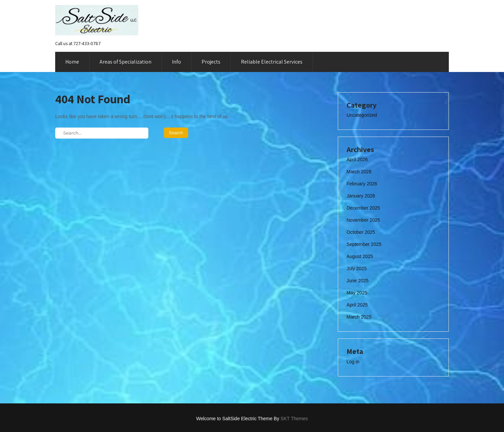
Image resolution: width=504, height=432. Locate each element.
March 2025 (359, 317)
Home (72, 62)
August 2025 (360, 256)
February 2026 (362, 184)
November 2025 (363, 220)
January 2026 (361, 196)
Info (176, 62)
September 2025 (364, 244)
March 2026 (359, 172)
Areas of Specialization (125, 62)
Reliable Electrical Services (272, 62)
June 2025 (357, 281)
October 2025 (361, 232)
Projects (211, 62)
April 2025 (357, 305)
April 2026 (357, 159)
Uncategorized (362, 115)
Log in (353, 362)
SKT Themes (294, 419)
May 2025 (357, 293)
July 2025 (357, 268)
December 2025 (363, 208)
